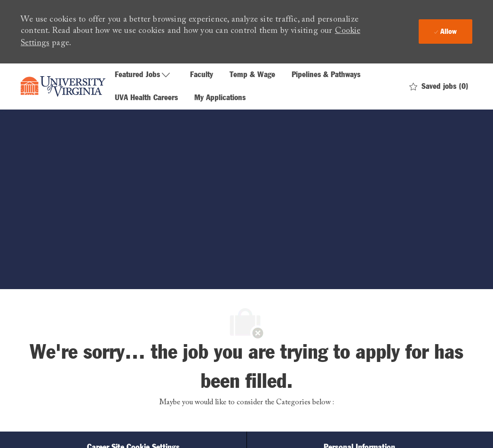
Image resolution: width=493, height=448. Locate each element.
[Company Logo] (63, 86)
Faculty (202, 75)
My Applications (220, 98)
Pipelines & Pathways (326, 75)
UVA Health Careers (146, 98)
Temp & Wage (252, 75)
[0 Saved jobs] (439, 87)
